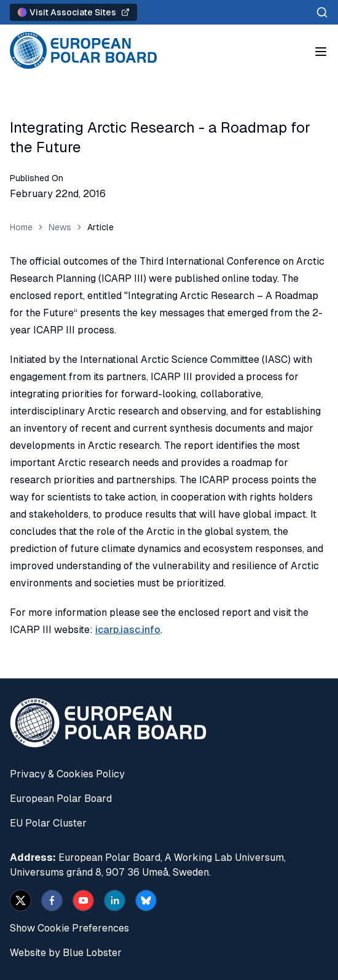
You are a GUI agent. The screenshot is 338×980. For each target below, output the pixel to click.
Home (21, 227)
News (60, 227)
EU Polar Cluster (48, 823)
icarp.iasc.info (128, 630)
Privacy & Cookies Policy (67, 774)
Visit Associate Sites (73, 12)
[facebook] (52, 900)
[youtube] (83, 900)
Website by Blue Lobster (66, 953)
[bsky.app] (146, 900)
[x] (21, 900)
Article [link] (100, 227)
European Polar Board (61, 799)
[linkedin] (115, 900)
